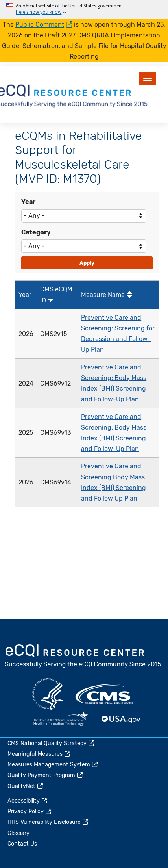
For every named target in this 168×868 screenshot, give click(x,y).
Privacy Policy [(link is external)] (30, 811)
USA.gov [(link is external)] (121, 720)
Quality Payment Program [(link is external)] (46, 775)
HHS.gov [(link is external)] (48, 694)
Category (36, 232)
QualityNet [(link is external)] (26, 786)
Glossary (18, 833)
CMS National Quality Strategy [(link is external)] (51, 743)
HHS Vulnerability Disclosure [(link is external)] (48, 822)
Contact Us (22, 844)
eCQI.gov (83, 657)
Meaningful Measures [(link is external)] (39, 754)
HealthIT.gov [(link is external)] (61, 720)
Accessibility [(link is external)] (28, 801)
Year (28, 202)
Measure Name (103, 295)
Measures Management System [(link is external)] (53, 765)
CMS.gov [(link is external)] (105, 694)
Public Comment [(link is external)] (44, 25)
